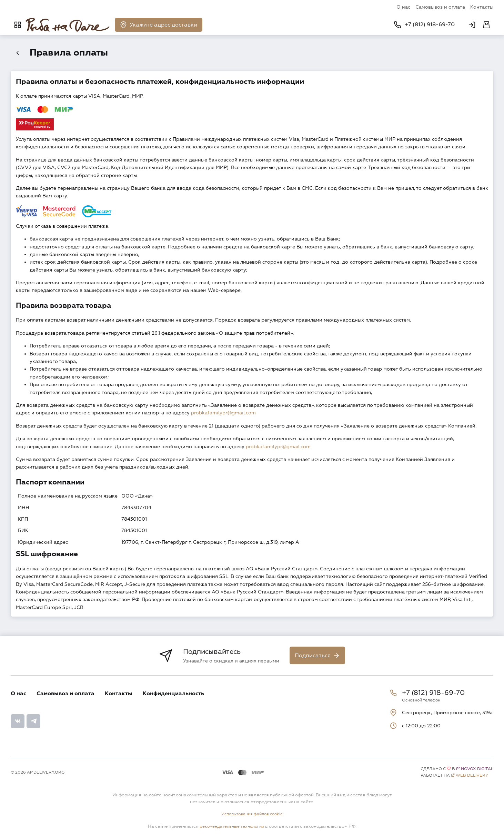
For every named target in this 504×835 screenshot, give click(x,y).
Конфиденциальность (173, 694)
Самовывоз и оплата (440, 7)
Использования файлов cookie (252, 815)
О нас (403, 7)
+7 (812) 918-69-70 (433, 694)
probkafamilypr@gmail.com (223, 414)
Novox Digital (477, 770)
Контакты (482, 7)
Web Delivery (472, 776)
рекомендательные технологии (232, 827)
